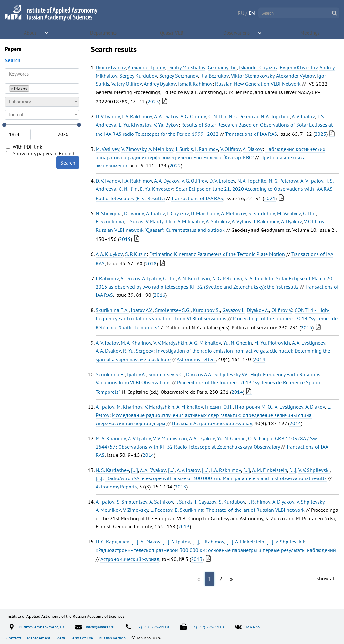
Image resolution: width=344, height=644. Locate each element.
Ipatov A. (136, 374)
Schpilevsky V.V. (231, 374)
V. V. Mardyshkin (170, 343)
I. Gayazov (178, 213)
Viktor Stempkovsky (253, 76)
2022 (175, 166)
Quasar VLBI (173, 32)
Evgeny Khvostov (299, 67)
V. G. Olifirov (193, 116)
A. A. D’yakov (153, 470)
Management (39, 638)
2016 (160, 295)
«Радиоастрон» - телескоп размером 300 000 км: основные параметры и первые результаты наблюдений (216, 550)
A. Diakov (253, 149)
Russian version (113, 638)
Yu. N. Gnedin (238, 343)
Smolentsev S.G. (173, 310)
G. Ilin (309, 213)
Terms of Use (82, 638)
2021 (270, 198)
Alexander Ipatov (146, 67)
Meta (61, 638)
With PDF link (24, 147)
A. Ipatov (155, 213)
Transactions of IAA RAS (251, 134)
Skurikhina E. (110, 374)
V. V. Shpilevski (314, 470)
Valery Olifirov (127, 84)
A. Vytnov (241, 221)
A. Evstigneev (289, 407)
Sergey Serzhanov (179, 76)
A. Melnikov (161, 149)
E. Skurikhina (110, 221)
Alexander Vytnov (295, 76)
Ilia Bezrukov (214, 76)
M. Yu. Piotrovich (272, 343)
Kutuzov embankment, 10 (41, 627)
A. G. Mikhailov (205, 343)
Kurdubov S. (206, 310)
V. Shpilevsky (310, 502)
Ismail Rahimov (195, 84)
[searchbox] (33, 88)
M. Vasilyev (107, 149)
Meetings (310, 32)
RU (241, 13)
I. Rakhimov (266, 221)
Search (68, 163)
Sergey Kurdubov (138, 76)
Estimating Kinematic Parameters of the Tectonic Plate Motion (217, 254)
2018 (151, 263)
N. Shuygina (109, 213)
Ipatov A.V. (142, 310)
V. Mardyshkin (161, 221)
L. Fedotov (161, 510)
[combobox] (42, 89)
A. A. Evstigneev (309, 343)
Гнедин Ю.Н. (219, 407)
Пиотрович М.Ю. (254, 407)
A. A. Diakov (166, 116)
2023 (153, 102)
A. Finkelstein (250, 542)
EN (252, 13)
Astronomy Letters (196, 359)
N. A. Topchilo (275, 116)
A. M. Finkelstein (270, 470)
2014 (259, 359)
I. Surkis (184, 149)
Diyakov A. (258, 310)
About (31, 32)
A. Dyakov (291, 221)
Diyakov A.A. (199, 374)
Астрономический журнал (130, 559)
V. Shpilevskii (290, 542)
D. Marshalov (205, 213)
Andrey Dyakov (160, 84)
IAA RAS (253, 627)
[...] (135, 470)
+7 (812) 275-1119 (207, 627)
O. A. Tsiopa (260, 438)
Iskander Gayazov (258, 67)
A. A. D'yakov (202, 438)
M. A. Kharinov (136, 343)
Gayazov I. (233, 310)
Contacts (14, 638)
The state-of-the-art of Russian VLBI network (255, 510)
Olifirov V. (282, 310)
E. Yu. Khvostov (135, 125)
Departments (104, 32)
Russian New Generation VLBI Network (258, 84)
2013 (181, 487)
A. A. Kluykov (109, 254)
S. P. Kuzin (136, 254)
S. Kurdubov (262, 213)
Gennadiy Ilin (222, 67)
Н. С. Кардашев (112, 542)
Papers (13, 49)
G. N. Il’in (128, 189)
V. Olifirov (230, 149)
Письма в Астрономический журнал (212, 423)
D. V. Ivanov (108, 116)
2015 (307, 327)
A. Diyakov (283, 502)
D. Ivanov (134, 213)
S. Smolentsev (132, 502)
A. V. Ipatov (303, 116)
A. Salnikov (218, 221)
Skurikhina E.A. (112, 310)
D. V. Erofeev (222, 181)
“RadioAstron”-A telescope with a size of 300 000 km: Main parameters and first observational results (216, 478)
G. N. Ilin (217, 116)
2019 (125, 239)
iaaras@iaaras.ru (100, 627)
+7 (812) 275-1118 (152, 627)
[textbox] (42, 102)
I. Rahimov (207, 149)
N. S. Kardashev (112, 470)
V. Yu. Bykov (166, 125)
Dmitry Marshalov (186, 67)
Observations (237, 32)
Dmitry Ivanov (111, 67)
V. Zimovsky (134, 149)
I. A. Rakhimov (137, 116)
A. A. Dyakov (167, 181)
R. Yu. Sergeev (138, 351)
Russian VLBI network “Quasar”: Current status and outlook (160, 230)
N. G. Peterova (244, 116)
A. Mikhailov (191, 221)
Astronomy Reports (116, 487)
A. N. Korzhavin (194, 278)
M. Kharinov (130, 407)
